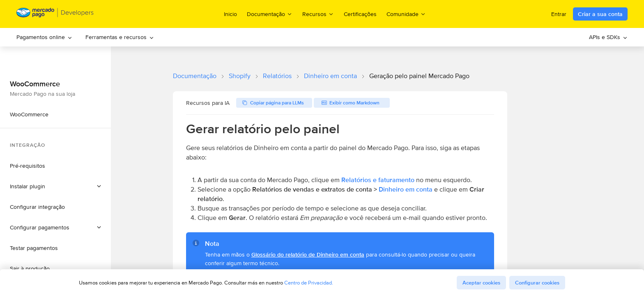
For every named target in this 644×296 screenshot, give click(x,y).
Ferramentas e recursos (120, 37)
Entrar (559, 14)
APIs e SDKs (608, 37)
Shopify (240, 76)
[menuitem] (44, 37)
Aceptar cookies (481, 283)
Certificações (360, 14)
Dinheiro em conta (330, 76)
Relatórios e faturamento (378, 180)
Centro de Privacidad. (309, 283)
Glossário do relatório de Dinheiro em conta (308, 254)
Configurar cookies (537, 283)
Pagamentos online (44, 37)
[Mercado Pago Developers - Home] (55, 14)
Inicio (230, 14)
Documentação (195, 76)
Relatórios (277, 76)
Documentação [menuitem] (270, 14)
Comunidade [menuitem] (406, 14)
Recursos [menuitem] (318, 14)
